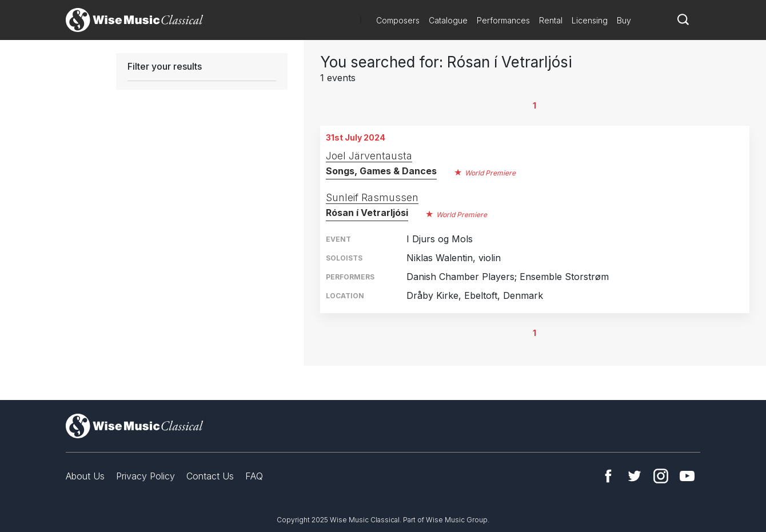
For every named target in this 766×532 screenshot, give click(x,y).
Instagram (661, 476)
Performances (503, 20)
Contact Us (210, 476)
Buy (624, 20)
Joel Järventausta (369, 156)
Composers (398, 20)
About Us (85, 476)
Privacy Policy (145, 476)
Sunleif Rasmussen (372, 197)
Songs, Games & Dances (381, 171)
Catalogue (448, 20)
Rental (551, 20)
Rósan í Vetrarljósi (367, 213)
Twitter (635, 476)
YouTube (687, 476)
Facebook (608, 476)
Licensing (590, 20)
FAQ (254, 476)
